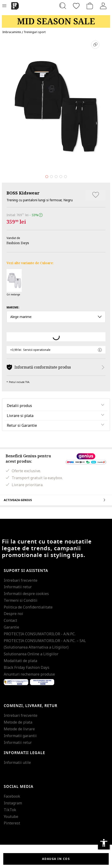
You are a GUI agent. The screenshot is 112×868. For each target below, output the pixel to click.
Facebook (12, 796)
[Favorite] (76, 6)
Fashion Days (18, 243)
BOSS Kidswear (23, 193)
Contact (10, 620)
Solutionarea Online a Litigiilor (31, 654)
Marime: (13, 307)
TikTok (10, 810)
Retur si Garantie (22, 425)
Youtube (11, 817)
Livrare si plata (20, 416)
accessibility (104, 843)
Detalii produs (19, 406)
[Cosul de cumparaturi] (90, 6)
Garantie (11, 627)
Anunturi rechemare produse (29, 674)
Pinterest (12, 823)
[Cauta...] (63, 6)
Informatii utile (17, 762)
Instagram (13, 803)
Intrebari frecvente (21, 580)
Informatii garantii (20, 736)
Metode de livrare (19, 729)
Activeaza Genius (56, 500)
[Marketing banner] (56, 19)
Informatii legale (24, 753)
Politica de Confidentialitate (28, 607)
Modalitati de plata (20, 661)
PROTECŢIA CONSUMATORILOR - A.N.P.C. (40, 634)
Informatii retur (18, 587)
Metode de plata (18, 722)
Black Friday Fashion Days (27, 667)
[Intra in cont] (103, 6)
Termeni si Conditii (21, 600)
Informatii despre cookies (26, 594)
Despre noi (13, 614)
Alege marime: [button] (56, 317)
